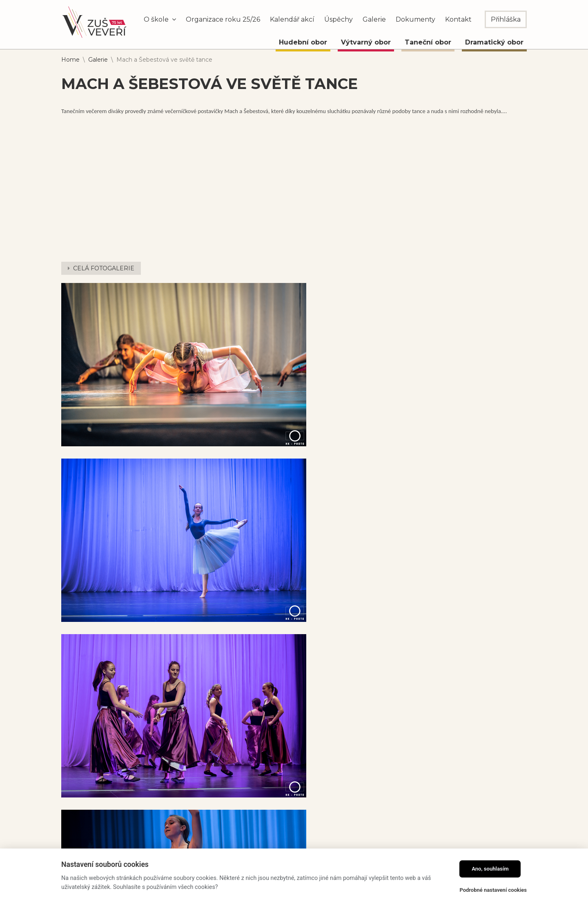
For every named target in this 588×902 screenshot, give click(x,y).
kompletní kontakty (314, 837)
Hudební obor (303, 42)
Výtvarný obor (366, 42)
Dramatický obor (494, 42)
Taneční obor (428, 42)
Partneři (406, 848)
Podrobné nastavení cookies (493, 890)
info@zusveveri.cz (308, 818)
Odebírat (508, 809)
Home (70, 60)
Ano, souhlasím (490, 869)
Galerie (98, 60)
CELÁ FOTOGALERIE (104, 268)
